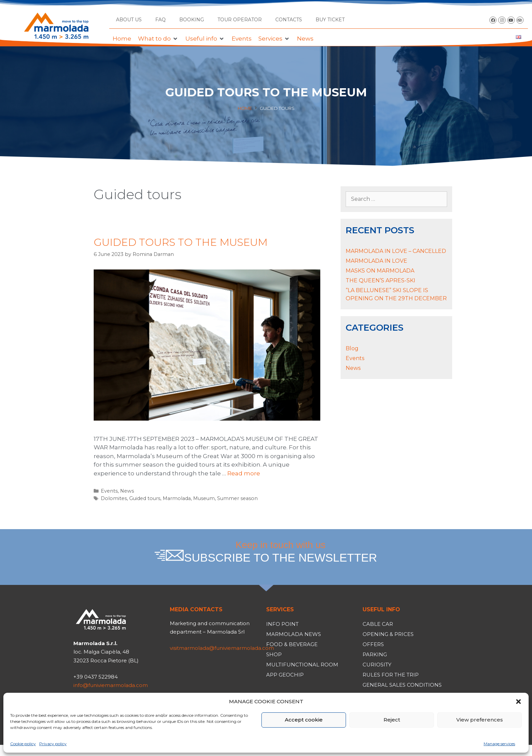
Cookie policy (23, 744)
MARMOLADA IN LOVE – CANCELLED (396, 251)
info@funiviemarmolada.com (111, 685)
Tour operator (240, 20)
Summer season (237, 498)
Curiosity (377, 665)
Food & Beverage (292, 644)
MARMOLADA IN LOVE (376, 261)
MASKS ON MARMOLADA (380, 271)
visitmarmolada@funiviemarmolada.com (222, 648)
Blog (352, 348)
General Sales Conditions (402, 685)
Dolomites (114, 498)
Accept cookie (304, 720)
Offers (373, 644)
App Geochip (285, 675)
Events (109, 491)
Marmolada (177, 498)
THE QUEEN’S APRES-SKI (380, 280)
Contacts (289, 20)
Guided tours (145, 498)
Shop (274, 654)
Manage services (499, 744)
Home (245, 108)
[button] (518, 702)
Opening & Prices (388, 634)
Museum (204, 498)
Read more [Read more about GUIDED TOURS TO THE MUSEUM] (244, 473)
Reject (392, 720)
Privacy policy (53, 744)
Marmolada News (294, 634)
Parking (375, 654)
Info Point (282, 624)
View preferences (480, 720)
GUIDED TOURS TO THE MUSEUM (181, 242)
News (127, 491)
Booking (192, 20)
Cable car (378, 624)
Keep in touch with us (281, 552)
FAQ (160, 20)
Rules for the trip (391, 675)
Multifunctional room (302, 665)
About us (129, 20)
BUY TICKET (330, 20)
